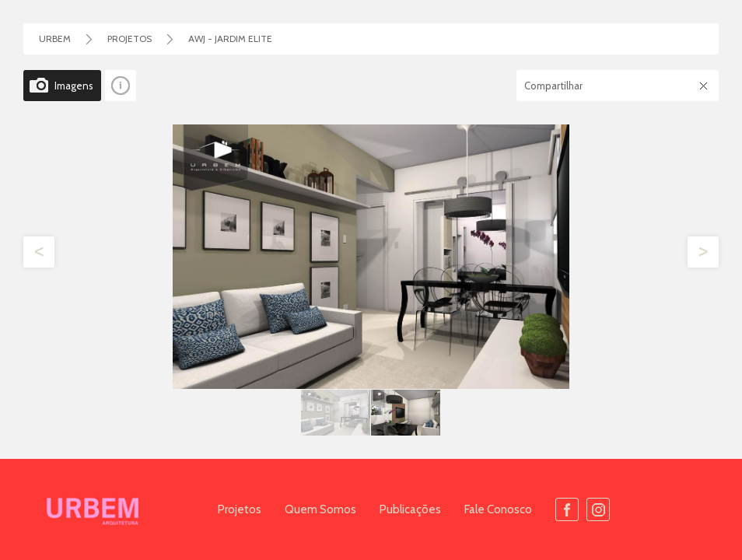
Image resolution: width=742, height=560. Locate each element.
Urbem (55, 38)
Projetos (240, 509)
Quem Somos (320, 509)
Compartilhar (553, 86)
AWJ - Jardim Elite (230, 38)
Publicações (410, 509)
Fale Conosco (498, 509)
